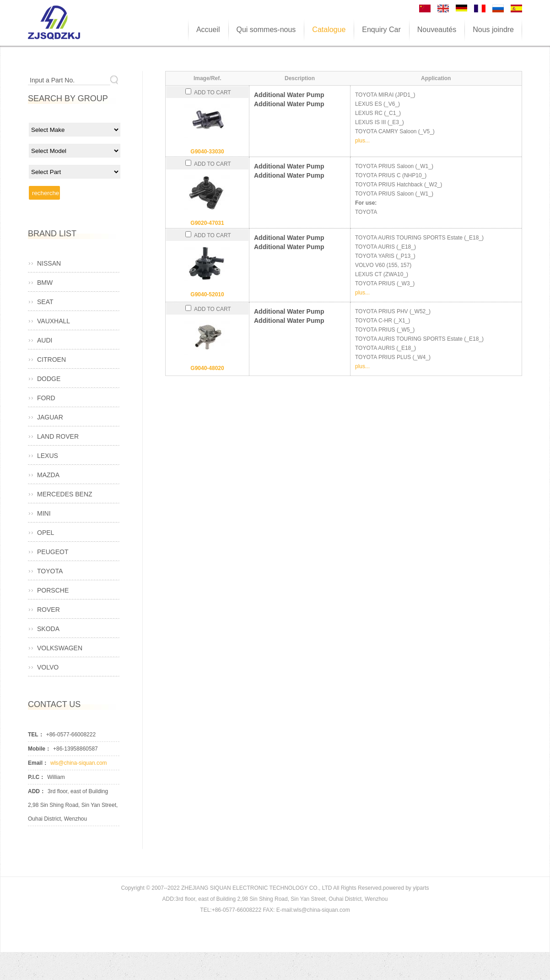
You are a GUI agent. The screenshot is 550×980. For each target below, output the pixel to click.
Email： (38, 763)
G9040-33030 (207, 152)
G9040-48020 (207, 368)
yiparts (421, 888)
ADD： (37, 791)
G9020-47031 (207, 223)
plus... (362, 141)
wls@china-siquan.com (79, 763)
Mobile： (39, 749)
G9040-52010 (207, 294)
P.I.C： (36, 777)
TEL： (36, 735)
